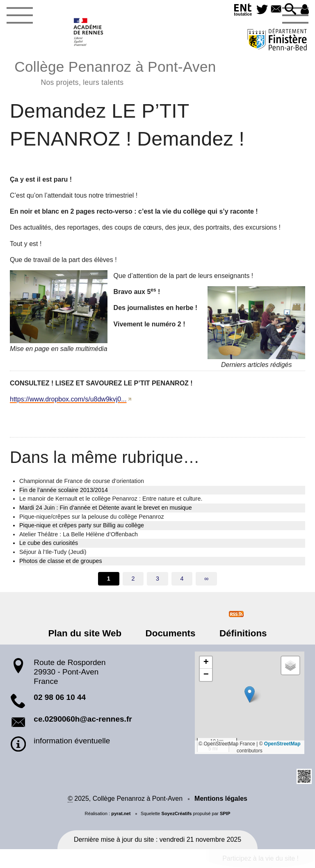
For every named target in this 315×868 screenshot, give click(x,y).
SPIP (225, 813)
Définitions (240, 633)
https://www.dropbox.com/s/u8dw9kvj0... (68, 399)
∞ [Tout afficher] (206, 579)
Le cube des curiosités (49, 543)
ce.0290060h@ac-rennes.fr (83, 719)
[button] (290, 10)
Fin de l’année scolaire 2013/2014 (64, 490)
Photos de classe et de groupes (61, 561)
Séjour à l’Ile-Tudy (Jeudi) (53, 552)
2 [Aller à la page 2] (133, 579)
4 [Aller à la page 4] (182, 579)
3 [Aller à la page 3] (157, 579)
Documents (171, 633)
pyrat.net (121, 813)
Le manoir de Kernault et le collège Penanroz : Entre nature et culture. (111, 499)
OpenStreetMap (282, 744)
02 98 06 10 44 (60, 697)
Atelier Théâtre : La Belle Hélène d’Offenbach (79, 534)
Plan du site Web (88, 633)
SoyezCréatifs (176, 813)
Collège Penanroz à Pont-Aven (115, 72)
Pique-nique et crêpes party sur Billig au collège (82, 525)
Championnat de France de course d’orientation (82, 481)
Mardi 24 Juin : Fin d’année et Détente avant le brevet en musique (106, 508)
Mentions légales (221, 799)
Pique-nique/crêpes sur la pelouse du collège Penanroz (92, 517)
